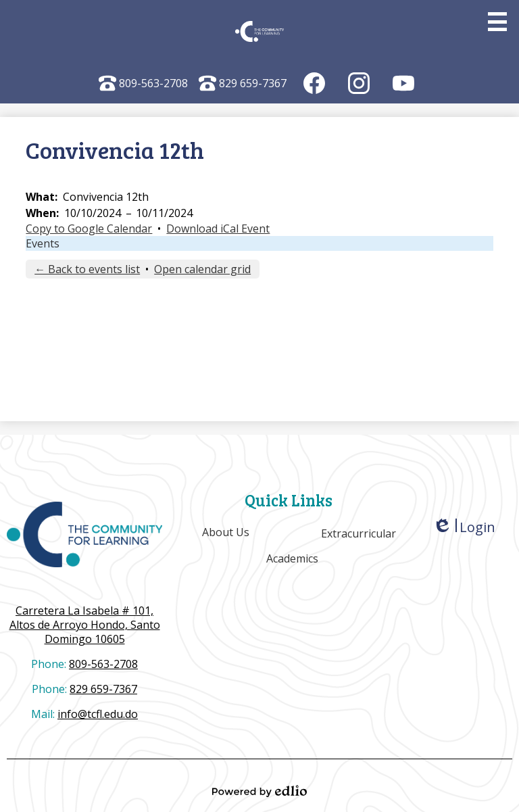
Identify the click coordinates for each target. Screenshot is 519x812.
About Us (226, 532)
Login (464, 527)
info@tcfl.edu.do (98, 714)
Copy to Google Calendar (89, 229)
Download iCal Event (218, 229)
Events (43, 243)
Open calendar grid (202, 269)
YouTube (404, 86)
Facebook (315, 86)
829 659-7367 (243, 83)
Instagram (359, 86)
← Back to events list (87, 269)
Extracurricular (359, 533)
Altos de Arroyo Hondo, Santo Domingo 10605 (84, 625)
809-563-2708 (143, 83)
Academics (292, 558)
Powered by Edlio (259, 791)
